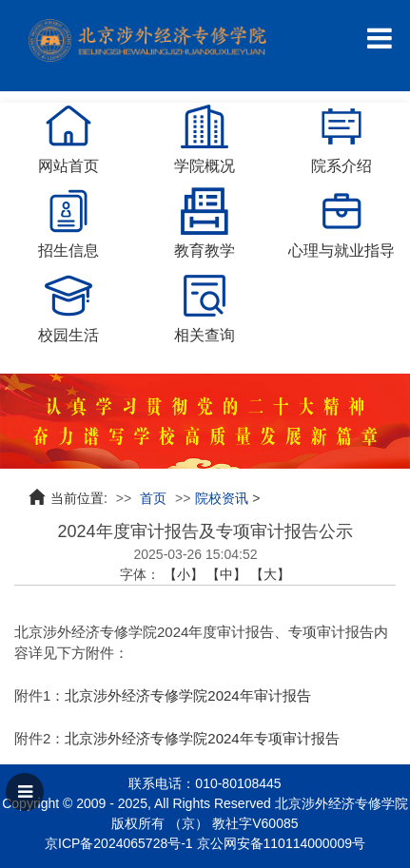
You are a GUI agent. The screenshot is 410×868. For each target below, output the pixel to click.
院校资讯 (222, 498)
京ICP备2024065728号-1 (119, 843)
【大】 (270, 574)
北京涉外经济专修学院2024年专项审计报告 (202, 738)
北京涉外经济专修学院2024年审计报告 (187, 695)
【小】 (184, 574)
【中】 (226, 574)
